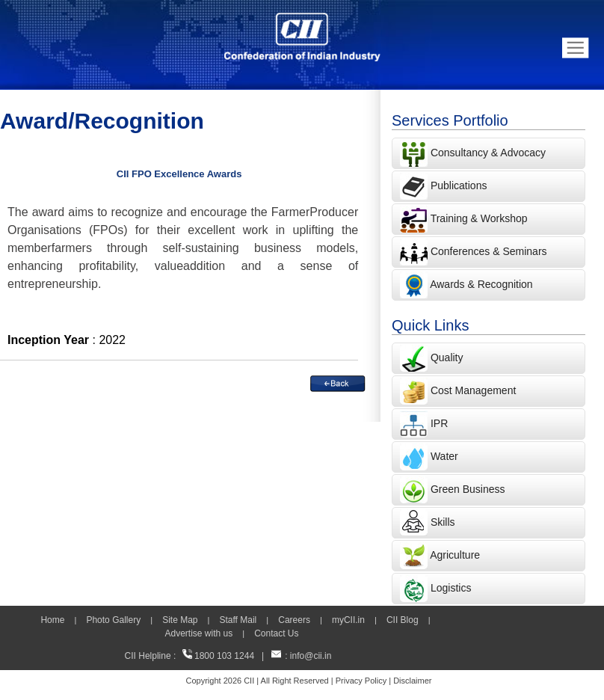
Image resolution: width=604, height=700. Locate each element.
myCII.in (348, 620)
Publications (459, 185)
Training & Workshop (478, 218)
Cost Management (473, 390)
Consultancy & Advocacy (487, 153)
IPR (439, 423)
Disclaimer (412, 681)
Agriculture (455, 555)
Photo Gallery (113, 620)
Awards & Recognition (481, 284)
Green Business (468, 489)
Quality (447, 357)
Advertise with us (198, 633)
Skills (443, 522)
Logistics (451, 588)
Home (52, 620)
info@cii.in (311, 656)
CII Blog (403, 620)
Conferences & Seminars (489, 251)
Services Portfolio (450, 120)
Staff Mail (238, 620)
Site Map (180, 620)
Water (444, 456)
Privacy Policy (361, 681)
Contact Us (276, 633)
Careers (294, 620)
